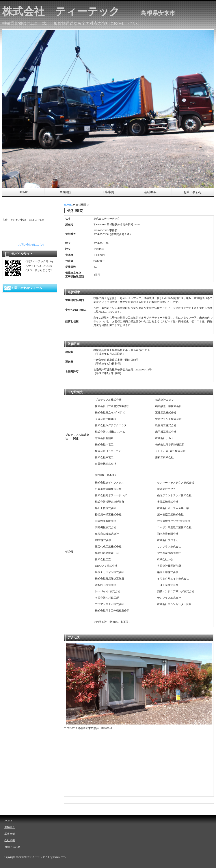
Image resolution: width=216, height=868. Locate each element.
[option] (108, 109)
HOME (23, 192)
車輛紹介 (66, 192)
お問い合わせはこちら (32, 245)
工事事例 (108, 192)
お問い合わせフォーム (27, 288)
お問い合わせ (193, 192)
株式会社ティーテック (32, 857)
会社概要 (150, 192)
